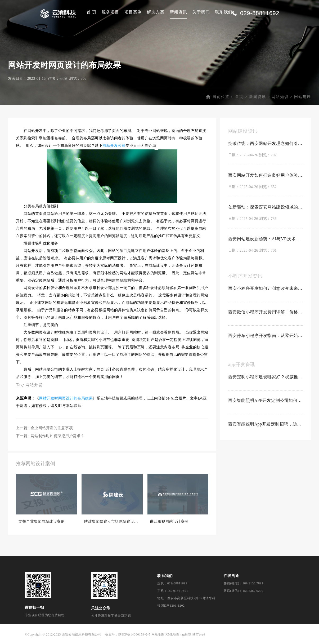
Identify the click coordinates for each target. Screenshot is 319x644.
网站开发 (34, 386)
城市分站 (199, 636)
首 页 (92, 12)
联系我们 (224, 12)
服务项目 (110, 12)
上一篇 (44, 429)
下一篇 (50, 437)
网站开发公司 (114, 147)
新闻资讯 (178, 12)
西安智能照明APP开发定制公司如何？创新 (266, 401)
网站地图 (158, 636)
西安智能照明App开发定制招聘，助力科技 (266, 425)
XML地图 (172, 636)
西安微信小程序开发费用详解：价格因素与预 (266, 313)
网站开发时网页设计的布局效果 (66, 399)
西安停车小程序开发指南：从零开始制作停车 (266, 337)
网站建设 (303, 98)
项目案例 (133, 12)
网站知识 (280, 98)
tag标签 (186, 636)
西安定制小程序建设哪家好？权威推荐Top (266, 378)
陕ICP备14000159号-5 (134, 636)
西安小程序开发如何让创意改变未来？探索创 (266, 289)
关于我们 (201, 12)
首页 (239, 98)
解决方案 (156, 12)
